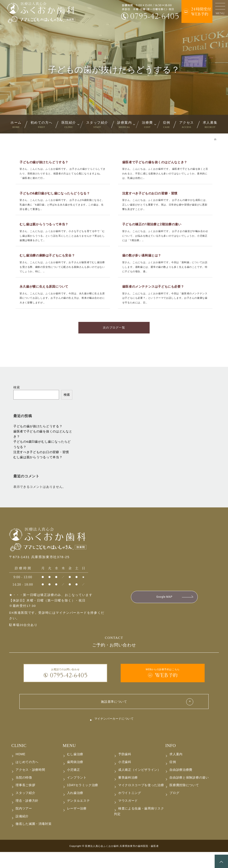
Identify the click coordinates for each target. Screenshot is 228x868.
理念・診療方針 (27, 817)
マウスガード (128, 817)
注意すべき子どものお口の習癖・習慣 (41, 466)
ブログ (174, 809)
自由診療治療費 (181, 786)
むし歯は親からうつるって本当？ (38, 472)
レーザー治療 (77, 825)
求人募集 (210, 125)
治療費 (147, 125)
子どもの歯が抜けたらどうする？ (38, 441)
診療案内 (124, 125)
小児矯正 (74, 786)
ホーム (16, 125)
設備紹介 (22, 832)
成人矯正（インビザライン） (139, 786)
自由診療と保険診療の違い (189, 794)
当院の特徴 (24, 794)
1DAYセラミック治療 (83, 801)
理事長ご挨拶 (25, 801)
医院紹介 (69, 125)
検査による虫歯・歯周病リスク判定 (139, 827)
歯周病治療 (75, 778)
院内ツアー (24, 825)
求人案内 (176, 770)
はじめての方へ (27, 778)
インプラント (77, 794)
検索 (17, 402)
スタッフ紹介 (97, 125)
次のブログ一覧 (114, 342)
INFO (170, 762)
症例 (167, 125)
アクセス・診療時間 (30, 786)
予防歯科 (125, 770)
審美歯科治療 (128, 794)
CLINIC (19, 762)
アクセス (187, 125)
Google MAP (164, 612)
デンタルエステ (78, 817)
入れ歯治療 (75, 809)
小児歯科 (125, 778)
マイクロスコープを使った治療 (141, 801)
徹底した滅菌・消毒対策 (34, 840)
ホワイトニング (130, 809)
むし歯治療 (75, 770)
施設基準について (114, 716)
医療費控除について (184, 801)
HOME (20, 770)
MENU (69, 762)
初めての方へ (42, 125)
